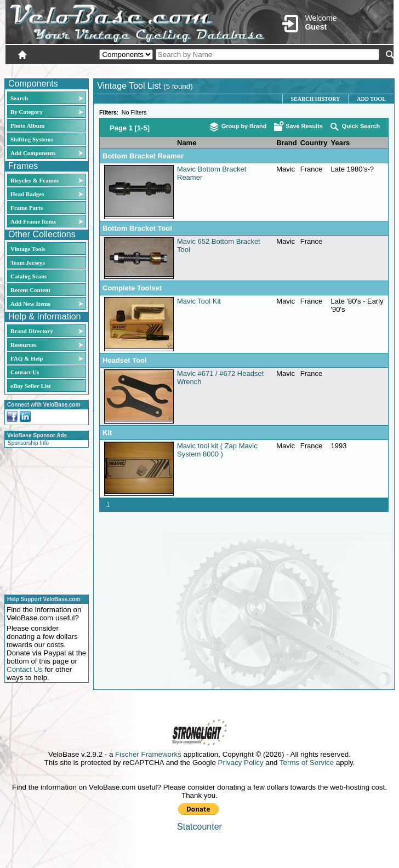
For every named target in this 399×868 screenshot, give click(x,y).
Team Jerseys (28, 262)
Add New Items (30, 304)
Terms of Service (307, 763)
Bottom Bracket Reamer (143, 156)
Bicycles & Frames (35, 180)
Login (296, 70)
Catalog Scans (29, 276)
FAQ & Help (27, 358)
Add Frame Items (33, 221)
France (311, 169)
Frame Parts (27, 208)
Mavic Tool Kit (199, 301)
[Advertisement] (43, 519)
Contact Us (25, 372)
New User (332, 70)
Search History (316, 99)
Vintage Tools (28, 249)
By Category (27, 112)
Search (19, 98)
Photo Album (27, 125)
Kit (107, 433)
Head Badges (27, 194)
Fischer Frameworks (148, 754)
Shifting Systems (32, 139)
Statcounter (200, 827)
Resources (23, 345)
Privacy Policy (241, 763)
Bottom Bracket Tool (137, 228)
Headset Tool (125, 360)
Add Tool (371, 99)
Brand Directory (32, 331)
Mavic (286, 169)
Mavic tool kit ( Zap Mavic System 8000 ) (217, 450)
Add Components (33, 153)
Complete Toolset (132, 288)
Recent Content (30, 290)
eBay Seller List (31, 386)
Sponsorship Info (28, 443)
